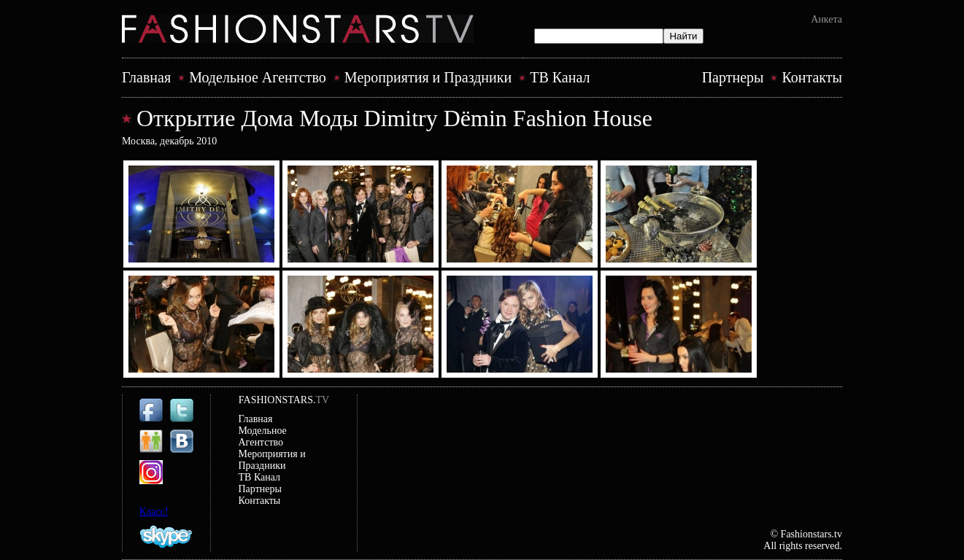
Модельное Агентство (258, 77)
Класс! (154, 512)
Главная (146, 77)
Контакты (812, 77)
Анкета (826, 19)
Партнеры (733, 77)
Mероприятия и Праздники (428, 77)
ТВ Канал (560, 77)
